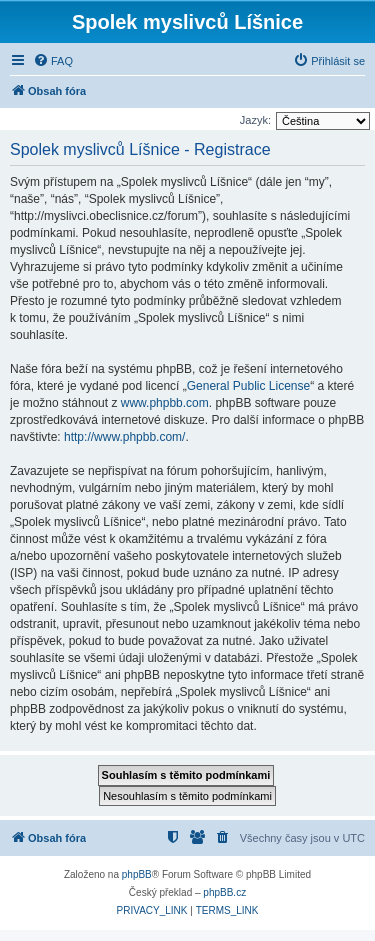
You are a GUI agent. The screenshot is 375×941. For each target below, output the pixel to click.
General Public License (248, 386)
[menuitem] (53, 61)
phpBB (137, 874)
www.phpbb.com (165, 403)
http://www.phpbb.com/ (124, 437)
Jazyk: (255, 120)
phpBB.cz (224, 892)
